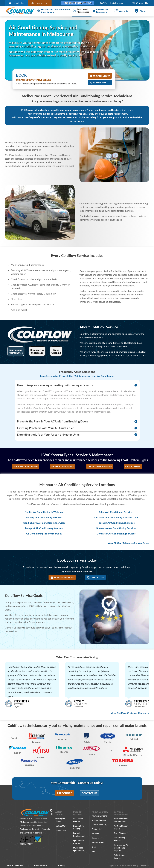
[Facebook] (51, 811)
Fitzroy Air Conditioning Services (44, 517)
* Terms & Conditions (14, 865)
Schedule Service (62, 577)
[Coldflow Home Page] (20, 11)
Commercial (40, 3)
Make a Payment (99, 820)
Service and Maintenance (16, 351)
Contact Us (98, 82)
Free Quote (64, 793)
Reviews (95, 834)
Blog (94, 847)
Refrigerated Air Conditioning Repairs (121, 848)
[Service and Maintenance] (82, 11)
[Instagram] (51, 814)
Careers (95, 838)
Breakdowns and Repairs (37, 351)
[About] (140, 11)
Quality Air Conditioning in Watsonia (44, 512)
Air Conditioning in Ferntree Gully (44, 534)
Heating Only (61, 826)
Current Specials (99, 825)
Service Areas (98, 843)
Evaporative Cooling (26, 466)
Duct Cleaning (56, 351)
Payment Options (99, 816)
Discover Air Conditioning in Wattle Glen (116, 517)
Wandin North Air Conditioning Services (44, 523)
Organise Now (100, 76)
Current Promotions (78, 3)
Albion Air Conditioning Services (116, 512)
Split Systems (133, 466)
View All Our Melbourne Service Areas (128, 543)
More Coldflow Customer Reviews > (130, 713)
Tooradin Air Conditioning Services (116, 523)
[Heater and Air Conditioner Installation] (54, 11)
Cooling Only (60, 830)
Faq (93, 851)
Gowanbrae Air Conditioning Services (116, 528)
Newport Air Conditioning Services (44, 528)
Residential (17, 3)
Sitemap (61, 865)
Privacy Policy (40, 865)
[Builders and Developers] (101, 11)
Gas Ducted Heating (63, 466)
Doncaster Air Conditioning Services (116, 534)
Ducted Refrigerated (100, 466)
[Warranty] (120, 11)
